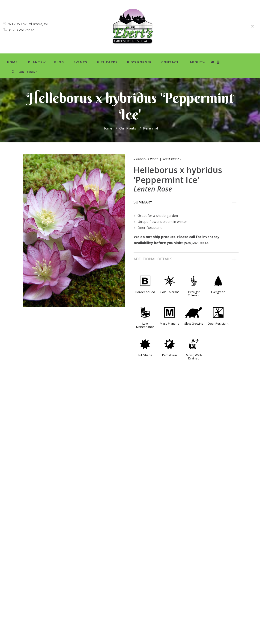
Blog (59, 62)
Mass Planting (169, 323)
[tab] (186, 202)
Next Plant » (172, 159)
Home (12, 62)
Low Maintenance (145, 325)
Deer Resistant (218, 323)
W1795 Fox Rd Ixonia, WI (28, 24)
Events (80, 62)
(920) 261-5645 (22, 30)
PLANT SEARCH (25, 72)
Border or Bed (145, 292)
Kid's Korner (139, 62)
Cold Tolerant (170, 292)
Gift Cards (107, 62)
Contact (170, 62)
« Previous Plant (146, 159)
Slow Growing (194, 323)
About (196, 62)
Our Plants (128, 128)
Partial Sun (170, 355)
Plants (35, 62)
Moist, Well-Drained (194, 357)
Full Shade (145, 355)
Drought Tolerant (194, 294)
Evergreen (218, 292)
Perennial (150, 128)
